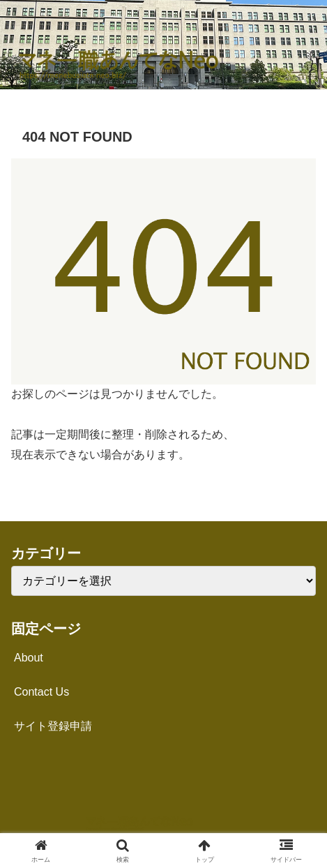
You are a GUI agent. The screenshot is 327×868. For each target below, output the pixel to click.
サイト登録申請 (53, 726)
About (29, 658)
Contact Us (41, 692)
